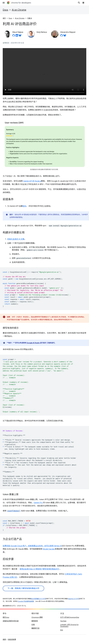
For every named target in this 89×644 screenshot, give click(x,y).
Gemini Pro (38, 503)
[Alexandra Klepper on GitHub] (62, 36)
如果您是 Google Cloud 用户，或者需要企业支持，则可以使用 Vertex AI (32, 546)
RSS (62, 630)
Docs (5, 10)
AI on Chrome (19, 10)
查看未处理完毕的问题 (11, 621)
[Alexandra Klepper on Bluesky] (65, 36)
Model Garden (49, 549)
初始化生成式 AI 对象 (16, 239)
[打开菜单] (4, 3)
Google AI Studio (33, 343)
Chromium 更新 (37, 617)
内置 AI (30, 18)
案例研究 (35, 621)
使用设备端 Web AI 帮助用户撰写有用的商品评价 (39, 569)
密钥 (24, 206)
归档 (33, 625)
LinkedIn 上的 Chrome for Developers (69, 625)
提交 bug (6, 617)
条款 (4, 639)
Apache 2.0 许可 (74, 599)
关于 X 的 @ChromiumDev (70, 617)
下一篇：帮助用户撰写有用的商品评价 (23, 588)
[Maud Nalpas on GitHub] (14, 36)
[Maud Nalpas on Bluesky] (20, 36)
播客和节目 (35, 628)
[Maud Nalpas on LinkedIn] (17, 36)
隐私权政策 (12, 639)
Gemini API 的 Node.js (32, 181)
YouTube (63, 621)
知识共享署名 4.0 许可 (38, 599)
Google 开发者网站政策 (26, 601)
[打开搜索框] (79, 3)
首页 (4, 18)
